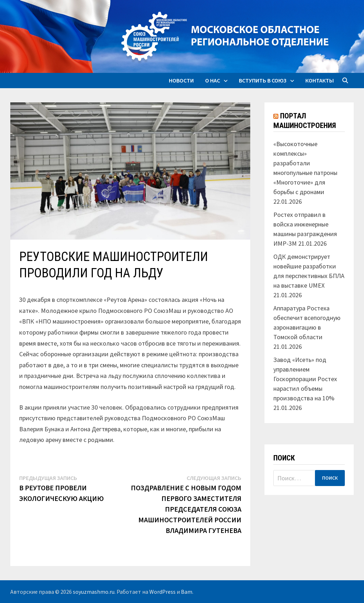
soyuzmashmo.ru (94, 592)
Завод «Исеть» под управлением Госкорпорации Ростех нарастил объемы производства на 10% (305, 379)
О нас (213, 80)
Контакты (320, 80)
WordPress (162, 592)
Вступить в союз (263, 80)
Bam (187, 592)
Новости (181, 80)
